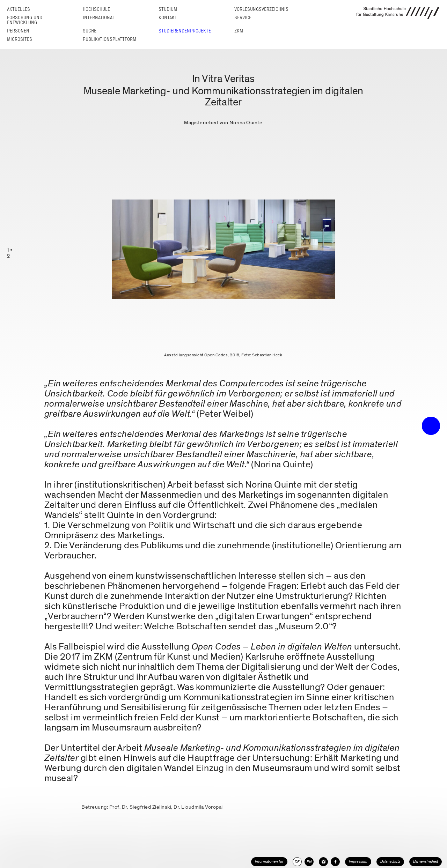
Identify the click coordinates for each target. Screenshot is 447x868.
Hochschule (96, 9)
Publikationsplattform (109, 39)
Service (243, 18)
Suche (90, 31)
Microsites (20, 39)
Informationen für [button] (269, 862)
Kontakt (168, 18)
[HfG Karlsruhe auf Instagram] (323, 862)
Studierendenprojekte (185, 31)
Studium (168, 9)
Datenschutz (390, 862)
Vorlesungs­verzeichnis (261, 9)
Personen (18, 31)
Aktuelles (19, 9)
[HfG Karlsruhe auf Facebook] (335, 862)
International (99, 18)
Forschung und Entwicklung (25, 20)
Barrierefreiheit (426, 862)
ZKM (239, 31)
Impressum (358, 862)
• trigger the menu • (431, 426)
